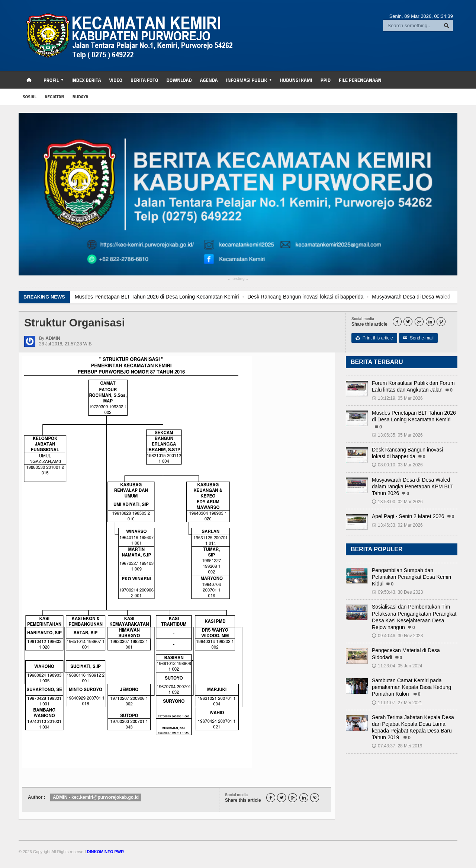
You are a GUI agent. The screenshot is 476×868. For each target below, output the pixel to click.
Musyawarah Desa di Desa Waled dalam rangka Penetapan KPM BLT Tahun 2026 (413, 486)
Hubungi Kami (296, 80)
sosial (30, 97)
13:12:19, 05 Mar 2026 (397, 398)
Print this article (374, 338)
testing (238, 280)
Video (116, 80)
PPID (326, 80)
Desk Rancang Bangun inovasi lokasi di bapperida (312, 297)
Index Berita (86, 80)
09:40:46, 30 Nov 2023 (397, 636)
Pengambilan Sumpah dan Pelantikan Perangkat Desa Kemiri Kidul (411, 577)
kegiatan (54, 97)
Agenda (209, 80)
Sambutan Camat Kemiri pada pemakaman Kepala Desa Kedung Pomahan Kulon (411, 687)
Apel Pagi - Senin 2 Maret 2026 (408, 516)
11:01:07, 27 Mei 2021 (397, 703)
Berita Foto (144, 80)
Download (179, 80)
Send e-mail (418, 338)
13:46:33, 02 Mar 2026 (397, 525)
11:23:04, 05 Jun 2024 (397, 666)
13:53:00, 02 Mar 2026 (397, 502)
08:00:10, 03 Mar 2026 (397, 465)
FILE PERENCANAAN (360, 80)
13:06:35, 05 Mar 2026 (397, 435)
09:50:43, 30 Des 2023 (397, 592)
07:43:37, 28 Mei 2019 (397, 746)
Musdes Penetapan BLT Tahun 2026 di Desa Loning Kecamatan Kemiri (163, 297)
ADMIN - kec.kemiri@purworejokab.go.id (96, 797)
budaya (81, 97)
